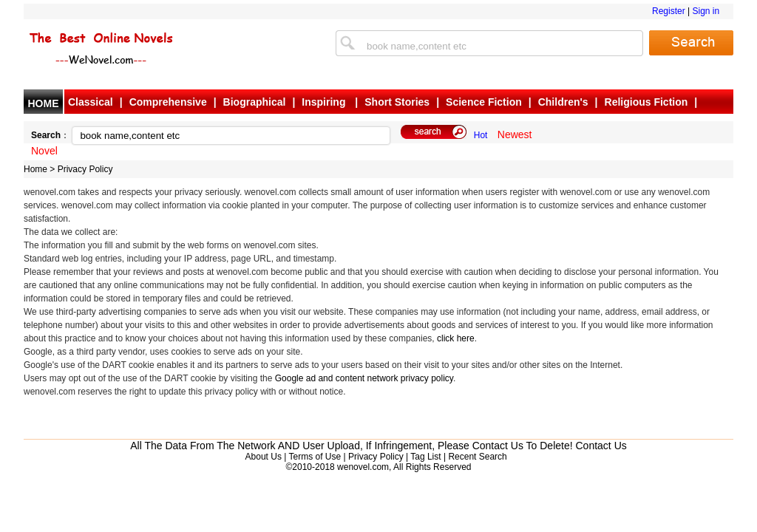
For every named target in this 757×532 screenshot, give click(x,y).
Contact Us (601, 446)
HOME (44, 103)
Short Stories (397, 102)
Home (35, 169)
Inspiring (325, 102)
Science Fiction (484, 102)
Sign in (706, 11)
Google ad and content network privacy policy (364, 378)
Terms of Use (315, 457)
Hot (481, 135)
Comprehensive (168, 102)
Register (669, 11)
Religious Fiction (646, 102)
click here (456, 338)
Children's (563, 102)
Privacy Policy (85, 169)
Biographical (255, 102)
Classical (91, 102)
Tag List (425, 457)
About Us (264, 457)
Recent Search (477, 457)
